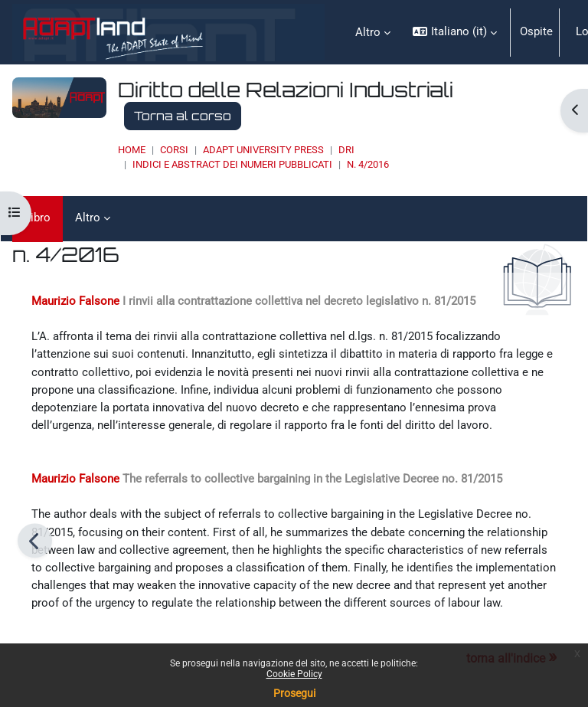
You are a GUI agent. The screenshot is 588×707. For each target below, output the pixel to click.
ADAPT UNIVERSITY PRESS (263, 150)
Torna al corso (183, 116)
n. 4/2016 (368, 164)
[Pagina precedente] (35, 540)
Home (132, 150)
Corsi (174, 150)
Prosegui (294, 693)
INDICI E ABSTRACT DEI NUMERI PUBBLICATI (232, 164)
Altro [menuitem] (368, 32)
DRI (346, 150)
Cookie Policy (294, 674)
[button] (454, 32)
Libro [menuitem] (38, 218)
